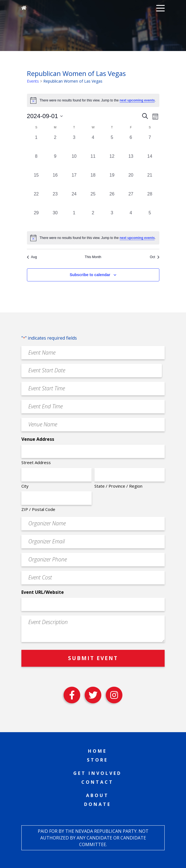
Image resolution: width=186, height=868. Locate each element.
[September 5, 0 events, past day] (112, 144)
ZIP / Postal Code (38, 509)
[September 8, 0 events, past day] (36, 162)
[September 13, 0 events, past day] (131, 162)
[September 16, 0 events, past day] (55, 181)
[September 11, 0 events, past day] (93, 162)
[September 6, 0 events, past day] (131, 144)
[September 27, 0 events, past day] (131, 200)
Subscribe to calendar (90, 275)
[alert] (93, 238)
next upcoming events (137, 100)
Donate (98, 804)
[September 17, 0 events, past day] (74, 181)
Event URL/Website (43, 592)
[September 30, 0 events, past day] (55, 219)
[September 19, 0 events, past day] (112, 181)
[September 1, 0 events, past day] (36, 144)
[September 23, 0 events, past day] (55, 200)
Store (97, 760)
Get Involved (97, 773)
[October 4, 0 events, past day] (131, 219)
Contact (97, 782)
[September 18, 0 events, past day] (93, 181)
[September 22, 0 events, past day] (36, 200)
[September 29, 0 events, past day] (36, 219)
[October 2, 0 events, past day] (93, 219)
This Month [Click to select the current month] (93, 257)
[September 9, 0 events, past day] (55, 162)
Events (33, 81)
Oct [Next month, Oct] (155, 257)
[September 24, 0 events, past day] (74, 200)
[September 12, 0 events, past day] (112, 162)
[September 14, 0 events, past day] (150, 162)
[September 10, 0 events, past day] (74, 162)
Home (97, 751)
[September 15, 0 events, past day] (36, 181)
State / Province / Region (118, 486)
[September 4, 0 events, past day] (93, 144)
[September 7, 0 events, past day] (150, 144)
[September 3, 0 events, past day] (74, 144)
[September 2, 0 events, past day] (55, 144)
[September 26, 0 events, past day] (112, 200)
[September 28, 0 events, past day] (150, 200)
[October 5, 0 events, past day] (150, 219)
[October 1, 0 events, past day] (74, 219)
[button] (160, 8)
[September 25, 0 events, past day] (93, 200)
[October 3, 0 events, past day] (112, 219)
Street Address (36, 462)
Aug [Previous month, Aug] (32, 257)
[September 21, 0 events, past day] (150, 181)
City (25, 486)
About (97, 795)
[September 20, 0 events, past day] (131, 181)
